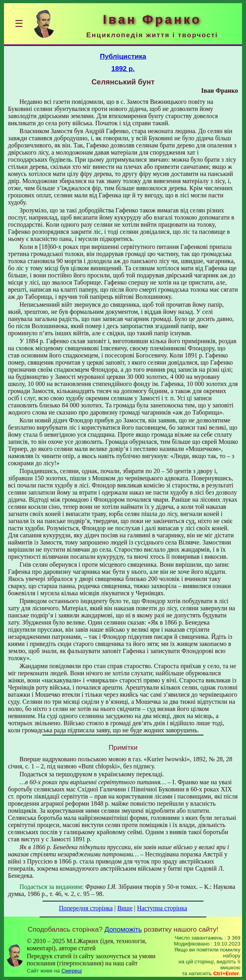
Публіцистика (123, 56)
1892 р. (123, 69)
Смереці (72, 971)
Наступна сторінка (162, 908)
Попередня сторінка (86, 908)
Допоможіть (123, 929)
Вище (125, 908)
